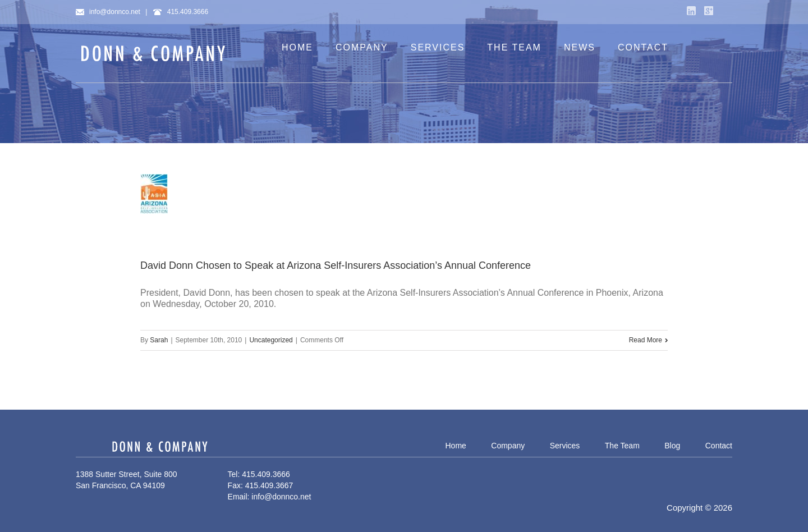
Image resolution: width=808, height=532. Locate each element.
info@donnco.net (108, 12)
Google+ (709, 11)
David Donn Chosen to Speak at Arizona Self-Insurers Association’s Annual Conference (336, 265)
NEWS (580, 47)
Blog (672, 446)
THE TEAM (514, 47)
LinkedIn (691, 11)
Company (508, 446)
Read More (646, 340)
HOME (297, 47)
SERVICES (438, 47)
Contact (719, 446)
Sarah (159, 340)
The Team (622, 446)
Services (565, 446)
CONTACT (643, 47)
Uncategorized (271, 340)
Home (455, 446)
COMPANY (362, 47)
